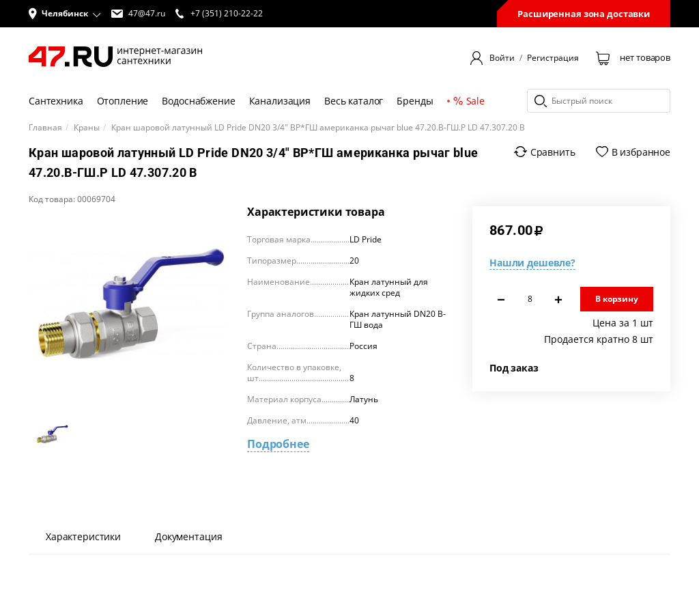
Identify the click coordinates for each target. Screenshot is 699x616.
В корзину (617, 299)
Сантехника (56, 101)
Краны (87, 128)
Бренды (415, 101)
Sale (469, 101)
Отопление (123, 101)
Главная (45, 128)
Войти (502, 58)
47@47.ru (138, 14)
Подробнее (278, 444)
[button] (65, 14)
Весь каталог (354, 101)
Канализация (280, 101)
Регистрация (553, 58)
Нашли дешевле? (532, 263)
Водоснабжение (198, 101)
